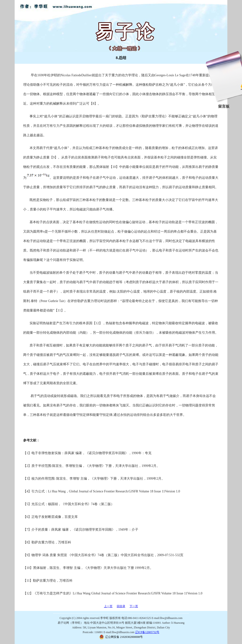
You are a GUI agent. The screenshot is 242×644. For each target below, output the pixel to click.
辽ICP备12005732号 (147, 632)
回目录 (121, 606)
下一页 (134, 606)
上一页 (108, 606)
